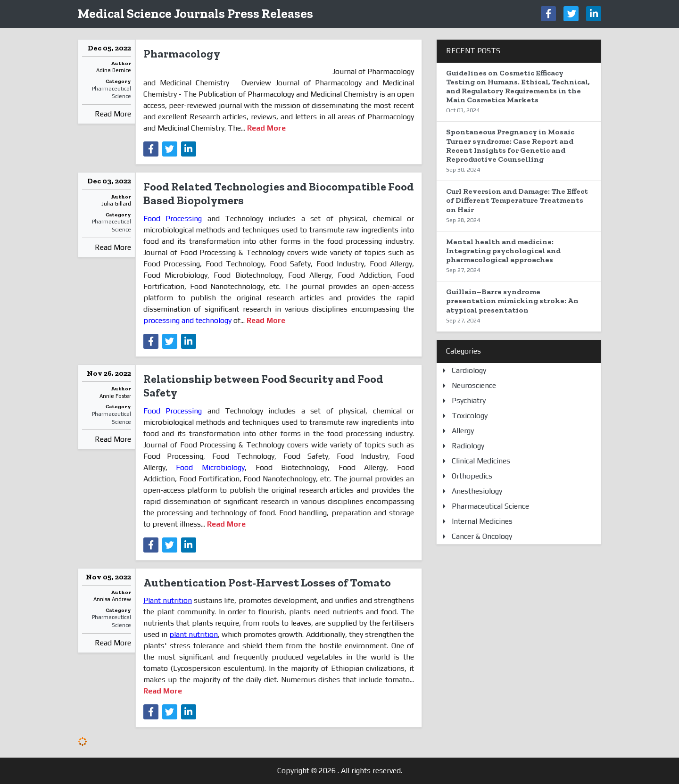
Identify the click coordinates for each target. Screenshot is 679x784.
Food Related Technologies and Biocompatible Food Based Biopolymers (279, 193)
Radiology (468, 446)
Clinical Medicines (481, 461)
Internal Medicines (482, 521)
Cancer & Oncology (482, 536)
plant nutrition (194, 634)
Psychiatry (469, 400)
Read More (113, 114)
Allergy (463, 431)
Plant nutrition (168, 600)
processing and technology (188, 320)
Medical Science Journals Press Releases (195, 13)
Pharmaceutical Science (112, 93)
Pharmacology (182, 54)
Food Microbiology (206, 467)
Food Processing (175, 219)
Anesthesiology (477, 491)
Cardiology (469, 370)
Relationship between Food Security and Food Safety (263, 386)
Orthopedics (472, 476)
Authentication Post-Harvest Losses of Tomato (267, 582)
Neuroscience (474, 385)
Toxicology (470, 416)
